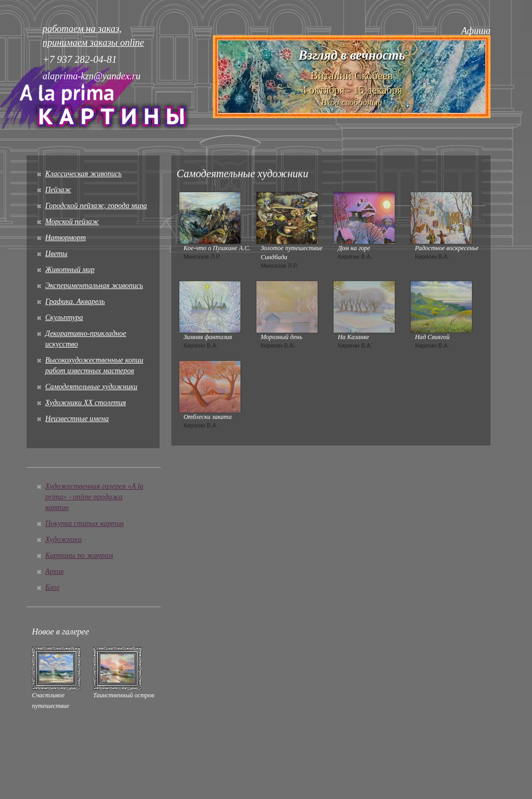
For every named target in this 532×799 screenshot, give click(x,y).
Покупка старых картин (84, 524)
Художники (64, 539)
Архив (55, 571)
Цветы (56, 254)
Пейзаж (58, 190)
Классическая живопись (84, 174)
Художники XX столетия (86, 403)
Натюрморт (65, 238)
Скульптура (64, 318)
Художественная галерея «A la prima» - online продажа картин (94, 497)
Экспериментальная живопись (94, 286)
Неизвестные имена (77, 419)
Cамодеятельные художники (91, 387)
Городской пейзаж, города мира (96, 206)
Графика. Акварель (75, 302)
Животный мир (70, 270)
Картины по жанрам (79, 555)
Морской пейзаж (72, 222)
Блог (52, 587)
